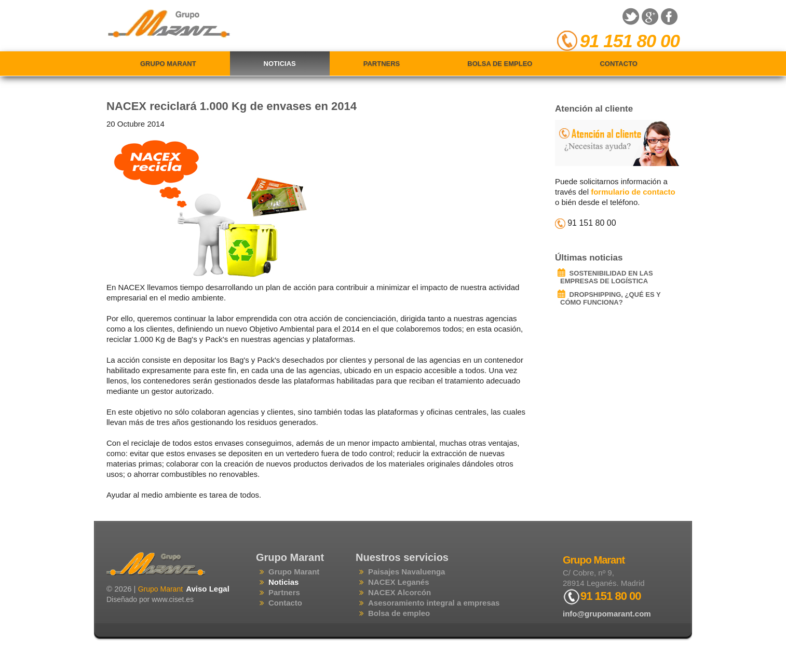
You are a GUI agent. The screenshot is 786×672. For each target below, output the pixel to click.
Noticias (280, 64)
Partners (382, 64)
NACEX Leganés (399, 582)
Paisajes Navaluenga (406, 572)
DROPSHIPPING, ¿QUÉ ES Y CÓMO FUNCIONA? (610, 298)
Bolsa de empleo (500, 64)
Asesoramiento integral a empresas (434, 603)
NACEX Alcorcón (399, 592)
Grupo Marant (168, 64)
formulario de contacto (633, 192)
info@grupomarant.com (607, 614)
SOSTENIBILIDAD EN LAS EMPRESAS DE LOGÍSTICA (607, 277)
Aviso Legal (208, 589)
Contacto (618, 64)
